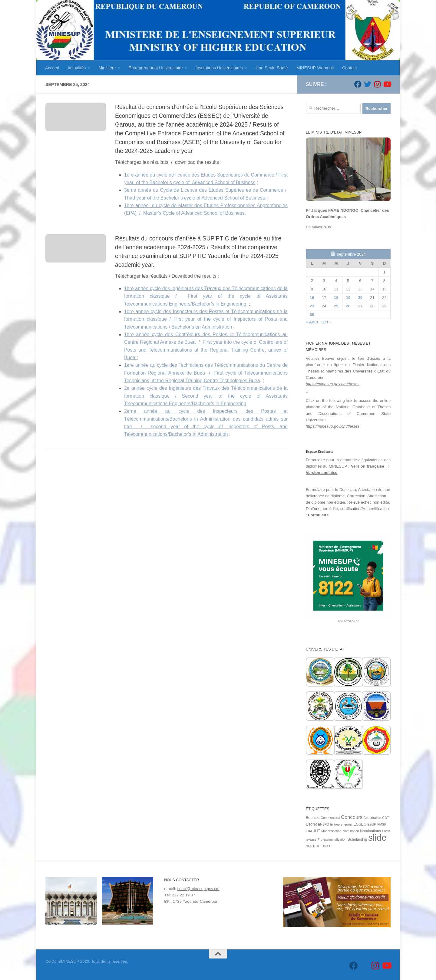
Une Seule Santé (272, 68)
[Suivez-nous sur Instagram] (377, 84)
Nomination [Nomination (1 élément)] (351, 831)
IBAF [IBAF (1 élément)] (309, 831)
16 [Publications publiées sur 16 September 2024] (312, 298)
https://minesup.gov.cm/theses (333, 384)
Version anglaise (322, 473)
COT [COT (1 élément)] (386, 818)
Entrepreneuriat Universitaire (156, 68)
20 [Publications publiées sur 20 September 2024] (360, 298)
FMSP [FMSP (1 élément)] (382, 824)
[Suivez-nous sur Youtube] (387, 84)
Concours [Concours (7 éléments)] (352, 817)
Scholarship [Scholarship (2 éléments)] (357, 839)
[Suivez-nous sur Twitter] (368, 84)
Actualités (76, 68)
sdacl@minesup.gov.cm (198, 889)
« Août (312, 322)
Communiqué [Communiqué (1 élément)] (330, 818)
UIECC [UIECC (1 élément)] (327, 846)
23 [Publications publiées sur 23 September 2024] (312, 306)
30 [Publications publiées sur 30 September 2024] (312, 315)
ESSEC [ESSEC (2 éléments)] (360, 824)
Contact (350, 68)
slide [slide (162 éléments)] (377, 838)
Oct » (327, 322)
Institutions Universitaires (219, 68)
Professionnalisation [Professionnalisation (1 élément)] (332, 839)
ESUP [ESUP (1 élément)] (372, 824)
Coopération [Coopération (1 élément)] (372, 818)
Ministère (107, 68)
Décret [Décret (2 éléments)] (311, 824)
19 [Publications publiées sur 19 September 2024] (348, 298)
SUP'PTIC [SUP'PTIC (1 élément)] (313, 846)
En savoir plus (319, 227)
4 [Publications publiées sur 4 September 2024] (336, 281)
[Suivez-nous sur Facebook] (358, 84)
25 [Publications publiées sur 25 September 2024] (336, 306)
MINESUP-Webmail (315, 68)
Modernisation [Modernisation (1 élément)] (331, 831)
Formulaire (318, 515)
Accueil (52, 68)
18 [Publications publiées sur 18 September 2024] (336, 298)
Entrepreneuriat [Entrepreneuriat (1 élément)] (341, 824)
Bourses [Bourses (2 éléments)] (313, 818)
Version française (368, 466)
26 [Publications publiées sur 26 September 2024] (348, 306)
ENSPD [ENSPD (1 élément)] (324, 824)
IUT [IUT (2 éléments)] (317, 831)
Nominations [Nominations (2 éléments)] (370, 831)
